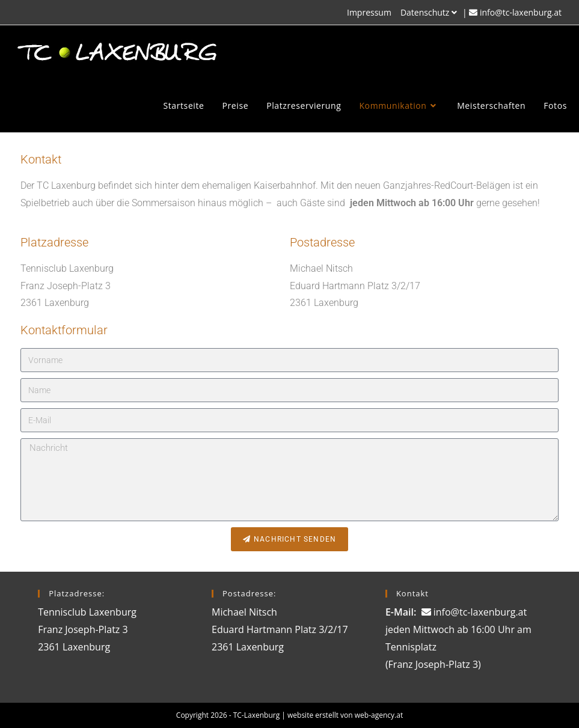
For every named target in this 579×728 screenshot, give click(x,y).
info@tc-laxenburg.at (521, 12)
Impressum (369, 12)
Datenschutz (430, 12)
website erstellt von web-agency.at (345, 715)
